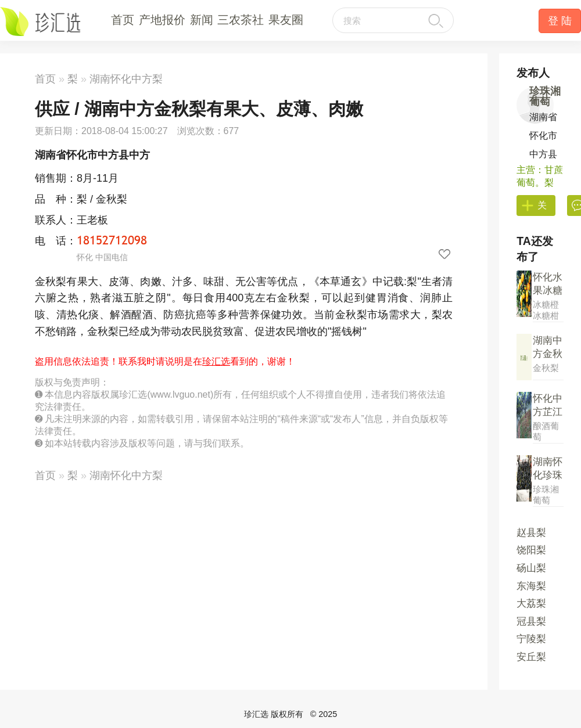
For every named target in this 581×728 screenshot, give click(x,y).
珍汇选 (216, 361)
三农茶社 (241, 20)
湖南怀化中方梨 (126, 79)
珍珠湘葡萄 (545, 96)
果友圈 (286, 20)
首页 (123, 20)
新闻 (202, 20)
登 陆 (560, 21)
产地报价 (162, 20)
